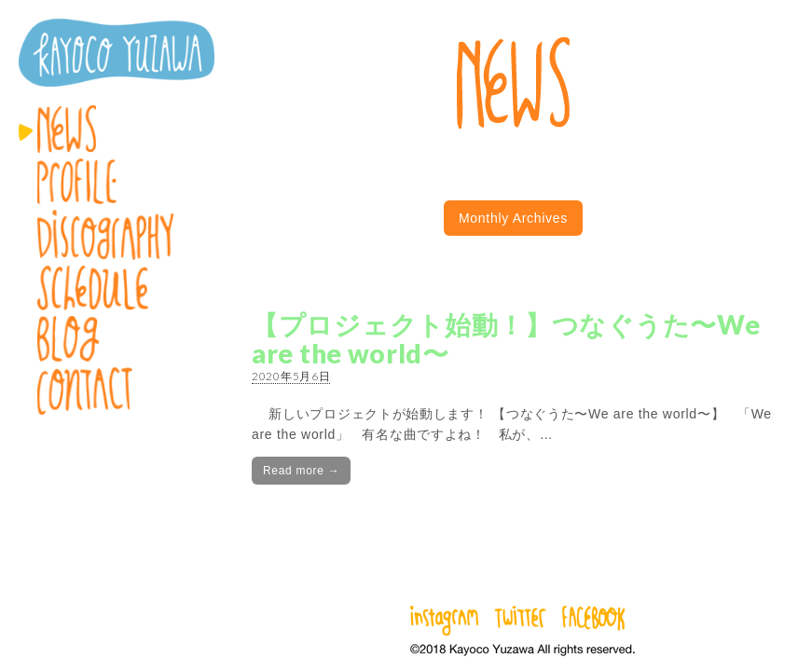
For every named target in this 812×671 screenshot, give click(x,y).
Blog (117, 339)
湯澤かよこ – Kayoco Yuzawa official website (117, 53)
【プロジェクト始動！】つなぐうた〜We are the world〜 (506, 339)
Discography (117, 235)
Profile (117, 181)
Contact (117, 391)
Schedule (117, 288)
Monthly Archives (513, 218)
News (117, 129)
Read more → (301, 471)
